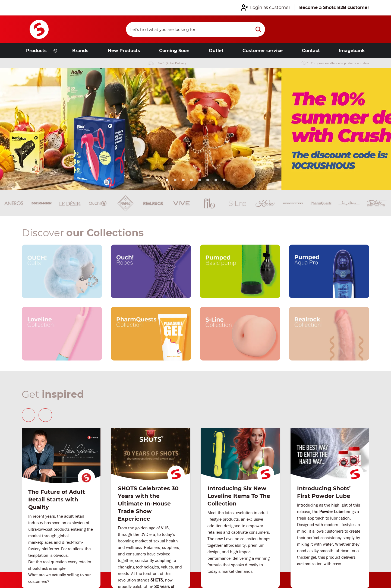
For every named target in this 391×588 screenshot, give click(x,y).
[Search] (195, 29)
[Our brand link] (62, 271)
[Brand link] (14, 203)
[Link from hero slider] (195, 129)
